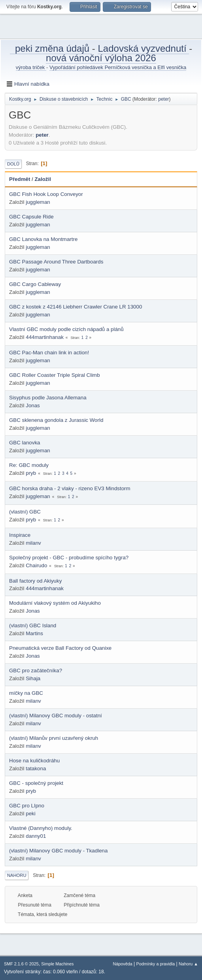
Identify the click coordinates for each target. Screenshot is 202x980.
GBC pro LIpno (27, 806)
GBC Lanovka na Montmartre (43, 239)
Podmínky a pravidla (156, 964)
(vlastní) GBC (25, 512)
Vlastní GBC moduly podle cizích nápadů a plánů (66, 329)
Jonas (33, 405)
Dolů (13, 164)
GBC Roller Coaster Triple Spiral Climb (55, 375)
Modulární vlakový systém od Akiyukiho (55, 603)
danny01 (36, 836)
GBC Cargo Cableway (35, 284)
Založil (42, 179)
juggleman (38, 202)
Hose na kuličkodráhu (34, 761)
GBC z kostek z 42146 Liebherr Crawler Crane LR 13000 (76, 307)
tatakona (36, 768)
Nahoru (17, 875)
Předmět (20, 179)
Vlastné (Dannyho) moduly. (41, 828)
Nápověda (123, 964)
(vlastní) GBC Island (33, 625)
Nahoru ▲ (188, 964)
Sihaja (33, 678)
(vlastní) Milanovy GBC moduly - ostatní (56, 716)
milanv (33, 543)
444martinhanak (45, 337)
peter (163, 99)
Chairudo (36, 565)
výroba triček (31, 67)
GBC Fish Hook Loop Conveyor (46, 194)
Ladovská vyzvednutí (143, 48)
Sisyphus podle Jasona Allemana (48, 398)
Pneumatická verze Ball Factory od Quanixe (60, 648)
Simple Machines (57, 964)
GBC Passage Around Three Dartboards (56, 262)
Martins (34, 633)
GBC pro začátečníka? (36, 671)
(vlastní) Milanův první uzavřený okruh (54, 738)
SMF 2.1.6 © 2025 (21, 964)
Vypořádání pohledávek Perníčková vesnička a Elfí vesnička (118, 67)
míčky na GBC (26, 693)
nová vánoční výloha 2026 (101, 58)
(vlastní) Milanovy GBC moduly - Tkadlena (58, 851)
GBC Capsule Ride (31, 217)
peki (30, 814)
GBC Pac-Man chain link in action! (49, 353)
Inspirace (20, 535)
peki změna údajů (51, 48)
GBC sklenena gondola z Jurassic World (56, 420)
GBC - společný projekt (36, 783)
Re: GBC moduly (29, 465)
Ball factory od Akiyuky (35, 581)
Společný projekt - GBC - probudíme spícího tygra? (69, 558)
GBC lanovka (25, 443)
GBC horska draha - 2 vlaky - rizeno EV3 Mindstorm (70, 488)
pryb (31, 473)
